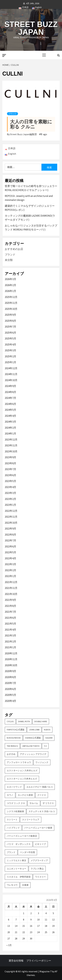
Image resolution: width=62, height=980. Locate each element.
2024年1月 (10, 434)
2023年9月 (10, 457)
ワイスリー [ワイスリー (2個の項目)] (40, 877)
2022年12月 (11, 511)
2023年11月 (11, 445)
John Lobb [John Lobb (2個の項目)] (34, 730)
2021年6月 (10, 618)
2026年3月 (10, 279)
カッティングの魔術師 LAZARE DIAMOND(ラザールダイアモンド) (30, 218)
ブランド (12, 114)
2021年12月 (11, 582)
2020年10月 (11, 665)
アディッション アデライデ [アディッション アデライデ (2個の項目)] (33, 754)
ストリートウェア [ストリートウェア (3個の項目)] (31, 820)
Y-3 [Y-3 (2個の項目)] (45, 746)
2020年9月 (10, 671)
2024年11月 (11, 374)
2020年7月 (10, 683)
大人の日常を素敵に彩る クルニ (31, 124)
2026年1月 (10, 291)
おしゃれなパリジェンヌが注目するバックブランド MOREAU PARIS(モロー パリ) (31, 228)
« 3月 (9, 945)
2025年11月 (11, 303)
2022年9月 (10, 529)
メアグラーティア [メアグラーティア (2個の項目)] (39, 860)
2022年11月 (11, 517)
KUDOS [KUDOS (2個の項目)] (47, 730)
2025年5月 (10, 338)
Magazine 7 (45, 971)
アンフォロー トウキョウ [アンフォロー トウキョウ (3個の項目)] (19, 762)
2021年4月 (10, 630)
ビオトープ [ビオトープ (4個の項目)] (40, 844)
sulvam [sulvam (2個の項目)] (49, 738)
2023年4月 (10, 487)
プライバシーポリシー (39, 961)
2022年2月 (10, 570)
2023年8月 (10, 463)
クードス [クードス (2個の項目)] (42, 795)
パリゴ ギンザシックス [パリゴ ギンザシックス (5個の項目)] (19, 844)
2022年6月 (10, 546)
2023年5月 (10, 481)
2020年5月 (10, 695)
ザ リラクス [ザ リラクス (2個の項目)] (48, 803)
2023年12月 (11, 440)
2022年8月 (10, 535)
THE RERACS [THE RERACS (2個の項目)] (12, 746)
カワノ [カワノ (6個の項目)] (10, 795)
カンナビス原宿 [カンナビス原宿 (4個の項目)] (25, 795)
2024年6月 (10, 404)
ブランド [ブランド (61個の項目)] (11, 852)
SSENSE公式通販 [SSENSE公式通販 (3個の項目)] (33, 738)
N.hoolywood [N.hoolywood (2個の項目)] (14, 738)
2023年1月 (10, 505)
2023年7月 (10, 469)
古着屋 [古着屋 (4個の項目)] (25, 885)
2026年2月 (10, 285)
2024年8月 (10, 392)
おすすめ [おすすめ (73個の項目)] (11, 754)
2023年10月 (11, 451)
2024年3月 (10, 422)
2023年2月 (10, 499)
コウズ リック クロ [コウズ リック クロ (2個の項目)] (16, 803)
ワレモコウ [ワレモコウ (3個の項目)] (12, 885)
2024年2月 (10, 428)
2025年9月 (10, 315)
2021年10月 (11, 594)
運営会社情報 (16, 961)
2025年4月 (10, 345)
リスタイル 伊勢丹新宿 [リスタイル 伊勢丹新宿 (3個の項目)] (19, 877)
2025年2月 (10, 356)
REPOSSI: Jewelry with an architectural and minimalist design (29, 198)
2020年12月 (11, 653)
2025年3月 (10, 350)
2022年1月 (10, 576)
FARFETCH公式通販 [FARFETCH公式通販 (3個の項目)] (16, 730)
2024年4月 (10, 416)
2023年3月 (10, 493)
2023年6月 (10, 475)
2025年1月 (10, 362)
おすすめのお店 (14, 249)
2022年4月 (10, 558)
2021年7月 (10, 612)
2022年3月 (10, 564)
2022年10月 (11, 523)
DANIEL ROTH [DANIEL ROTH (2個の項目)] (24, 721)
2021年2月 (10, 642)
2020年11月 (11, 659)
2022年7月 (10, 540)
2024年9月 (10, 386)
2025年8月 (10, 321)
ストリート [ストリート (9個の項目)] (12, 820)
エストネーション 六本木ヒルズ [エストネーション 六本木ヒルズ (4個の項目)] (22, 770)
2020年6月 (10, 689)
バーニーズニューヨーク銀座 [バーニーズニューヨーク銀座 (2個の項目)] (38, 828)
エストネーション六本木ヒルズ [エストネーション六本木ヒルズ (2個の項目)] (22, 779)
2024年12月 (11, 368)
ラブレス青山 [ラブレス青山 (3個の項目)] (37, 869)
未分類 (9, 260)
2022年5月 (10, 552)
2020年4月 (10, 701)
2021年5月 (10, 624)
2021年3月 (10, 635)
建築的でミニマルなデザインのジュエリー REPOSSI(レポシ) (30, 208)
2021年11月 (11, 588)
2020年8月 (10, 677)
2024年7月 (10, 398)
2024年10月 (11, 380)
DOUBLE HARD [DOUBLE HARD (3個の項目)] (41, 721)
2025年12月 (11, 297)
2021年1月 (10, 647)
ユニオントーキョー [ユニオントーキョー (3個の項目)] (17, 869)
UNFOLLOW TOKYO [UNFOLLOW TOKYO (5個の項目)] (31, 746)
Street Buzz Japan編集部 (24, 134)
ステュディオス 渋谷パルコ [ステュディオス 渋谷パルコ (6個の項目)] (42, 811)
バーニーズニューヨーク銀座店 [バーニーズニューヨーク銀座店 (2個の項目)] (22, 836)
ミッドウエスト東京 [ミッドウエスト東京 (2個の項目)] (17, 860)
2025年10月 (11, 309)
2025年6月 (10, 333)
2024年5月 (10, 410)
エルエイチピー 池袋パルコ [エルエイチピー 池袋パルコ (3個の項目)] (40, 787)
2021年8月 (10, 606)
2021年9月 (10, 600)
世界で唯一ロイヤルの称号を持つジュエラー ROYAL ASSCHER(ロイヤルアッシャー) (31, 188)
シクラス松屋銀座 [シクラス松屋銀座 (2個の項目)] (15, 811)
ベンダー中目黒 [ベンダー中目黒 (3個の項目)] (27, 852)
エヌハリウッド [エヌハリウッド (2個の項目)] (14, 787)
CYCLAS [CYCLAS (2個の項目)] (10, 721)
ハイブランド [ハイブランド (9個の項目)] (13, 828)
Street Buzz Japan (31, 28)
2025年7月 (10, 327)
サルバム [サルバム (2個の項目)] (34, 803)
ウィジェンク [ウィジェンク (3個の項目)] (42, 762)
